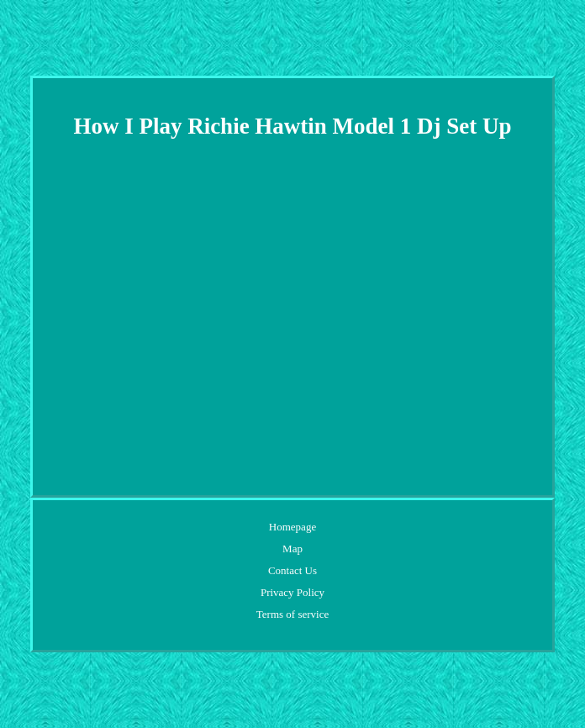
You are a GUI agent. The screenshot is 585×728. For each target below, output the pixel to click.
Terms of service (292, 614)
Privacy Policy (292, 592)
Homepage (292, 527)
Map (292, 549)
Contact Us (292, 570)
